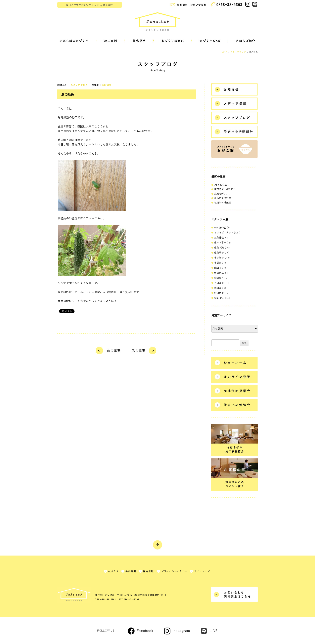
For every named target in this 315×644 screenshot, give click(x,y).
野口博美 (219, 293)
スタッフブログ (79, 85)
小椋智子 (219, 257)
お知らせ (113, 571)
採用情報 (148, 571)
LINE (214, 630)
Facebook (145, 630)
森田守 (218, 268)
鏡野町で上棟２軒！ (225, 189)
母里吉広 (219, 273)
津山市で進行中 (223, 198)
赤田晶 (218, 288)
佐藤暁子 (219, 252)
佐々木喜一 (220, 242)
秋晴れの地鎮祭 (223, 202)
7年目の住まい (222, 185)
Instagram (181, 630)
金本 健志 (219, 298)
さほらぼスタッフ (224, 232)
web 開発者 (220, 227)
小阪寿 (218, 262)
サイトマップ (202, 571)
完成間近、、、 (223, 194)
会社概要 (131, 571)
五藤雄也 (219, 237)
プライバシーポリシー (174, 571)
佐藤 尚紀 (219, 247)
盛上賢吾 (219, 278)
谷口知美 (106, 85)
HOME (224, 52)
